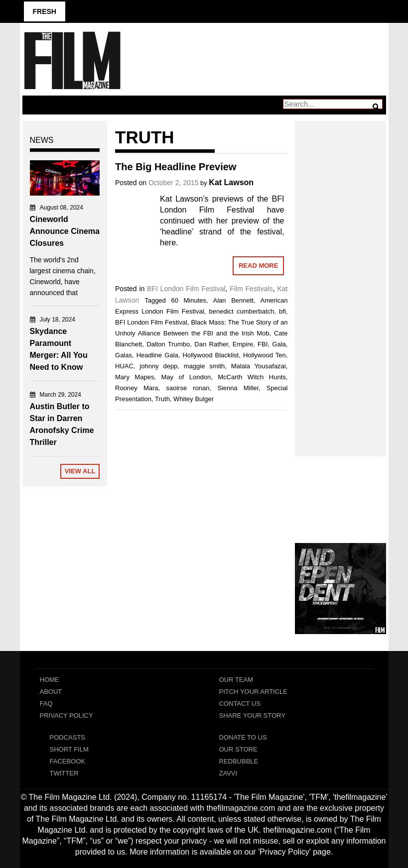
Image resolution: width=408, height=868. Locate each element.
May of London (186, 377)
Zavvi (228, 773)
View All (80, 471)
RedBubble (239, 761)
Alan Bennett (233, 300)
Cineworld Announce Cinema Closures (65, 231)
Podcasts (68, 737)
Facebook (68, 761)
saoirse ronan (188, 388)
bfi (282, 311)
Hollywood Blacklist (210, 355)
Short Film (69, 749)
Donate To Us (243, 737)
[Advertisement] (340, 278)
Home (50, 680)
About (51, 692)
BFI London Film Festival (186, 289)
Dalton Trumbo (168, 344)
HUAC (124, 366)
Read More (258, 266)
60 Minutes (189, 300)
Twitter (64, 773)
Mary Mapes (135, 377)
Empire (243, 344)
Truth (162, 399)
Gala (279, 344)
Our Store (238, 749)
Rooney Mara (137, 388)
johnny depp (158, 366)
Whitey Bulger (194, 399)
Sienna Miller (238, 388)
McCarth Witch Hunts (252, 377)
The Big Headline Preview (176, 167)
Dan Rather (211, 344)
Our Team (236, 680)
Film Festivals (251, 289)
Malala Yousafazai (259, 366)
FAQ (46, 704)
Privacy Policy (67, 715)
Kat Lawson (231, 182)
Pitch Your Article (254, 692)
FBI (263, 344)
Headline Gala (157, 355)
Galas (124, 355)
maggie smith (204, 366)
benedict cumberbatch (242, 311)
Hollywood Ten (265, 355)
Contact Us (240, 704)
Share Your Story (253, 715)
